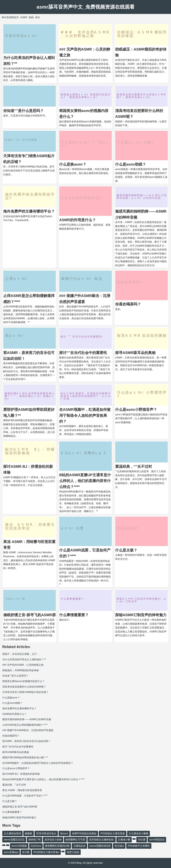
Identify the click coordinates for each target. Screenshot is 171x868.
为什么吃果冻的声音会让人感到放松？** (24, 659)
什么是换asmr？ (73, 164)
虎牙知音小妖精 (53, 840)
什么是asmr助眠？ (131, 164)
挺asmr (64, 833)
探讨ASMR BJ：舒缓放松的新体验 (21, 774)
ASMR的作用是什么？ (78, 220)
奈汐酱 (26, 852)
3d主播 (142, 840)
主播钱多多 (79, 846)
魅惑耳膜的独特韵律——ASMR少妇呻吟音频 (27, 719)
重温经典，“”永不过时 (134, 466)
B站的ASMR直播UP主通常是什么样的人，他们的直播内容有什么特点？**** (85, 481)
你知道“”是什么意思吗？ (23, 111)
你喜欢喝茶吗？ (128, 304)
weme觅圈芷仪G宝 (14, 840)
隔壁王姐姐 (73, 852)
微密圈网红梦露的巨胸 (57, 846)
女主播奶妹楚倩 (12, 833)
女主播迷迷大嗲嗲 (138, 833)
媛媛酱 (29, 833)
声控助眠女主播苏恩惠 (113, 833)
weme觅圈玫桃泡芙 (100, 846)
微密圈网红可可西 (75, 840)
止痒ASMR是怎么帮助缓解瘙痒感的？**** (25, 725)
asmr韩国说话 (157, 840)
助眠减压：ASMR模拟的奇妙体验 (21, 670)
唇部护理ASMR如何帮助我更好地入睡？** (25, 757)
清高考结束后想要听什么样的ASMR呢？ (24, 687)
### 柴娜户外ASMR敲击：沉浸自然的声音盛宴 (28, 730)
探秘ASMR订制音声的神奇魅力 (141, 615)
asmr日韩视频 (19, 846)
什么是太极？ (126, 550)
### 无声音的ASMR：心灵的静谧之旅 (23, 665)
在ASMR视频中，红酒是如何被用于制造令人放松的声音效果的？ (85, 415)
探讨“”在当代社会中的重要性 (83, 353)
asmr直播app (11, 852)
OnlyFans (36, 846)
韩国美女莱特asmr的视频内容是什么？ (23, 681)
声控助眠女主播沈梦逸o (46, 852)
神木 (38, 17)
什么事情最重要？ (74, 615)
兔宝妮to (119, 846)
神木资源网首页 (10, 17)
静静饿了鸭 (35, 840)
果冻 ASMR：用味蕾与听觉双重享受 (22, 790)
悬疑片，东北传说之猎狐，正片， (21, 654)
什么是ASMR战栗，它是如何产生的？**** (25, 796)
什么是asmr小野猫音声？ (136, 409)
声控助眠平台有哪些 (139, 846)
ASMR (24, 17)
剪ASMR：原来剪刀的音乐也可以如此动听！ (27, 741)
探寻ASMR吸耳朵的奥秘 (135, 353)
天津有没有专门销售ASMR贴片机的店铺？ (25, 692)
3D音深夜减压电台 (46, 833)
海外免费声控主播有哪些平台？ (29, 211)
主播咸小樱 (124, 840)
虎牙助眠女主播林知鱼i (102, 840)
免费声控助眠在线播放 (84, 833)
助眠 (31, 17)
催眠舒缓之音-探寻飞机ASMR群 (30, 615)
